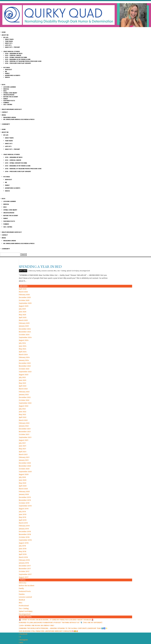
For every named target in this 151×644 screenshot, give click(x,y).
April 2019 (23, 520)
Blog (3, 85)
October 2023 (24, 369)
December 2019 (25, 497)
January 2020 (24, 494)
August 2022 (24, 406)
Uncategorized (9, 95)
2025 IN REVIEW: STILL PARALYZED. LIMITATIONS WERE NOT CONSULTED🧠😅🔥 (48, 631)
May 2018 (23, 551)
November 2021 (25, 432)
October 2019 (24, 503)
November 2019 (25, 500)
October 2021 (24, 434)
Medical (6, 89)
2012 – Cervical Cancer (13, 55)
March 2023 (23, 389)
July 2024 (22, 343)
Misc (5, 91)
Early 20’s (9, 43)
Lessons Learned (10, 87)
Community (6, 124)
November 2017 (25, 569)
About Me (5, 35)
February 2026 (24, 295)
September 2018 (25, 540)
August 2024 (24, 340)
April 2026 (23, 289)
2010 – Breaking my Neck (14, 53)
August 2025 (24, 306)
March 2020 (23, 489)
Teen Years (9, 41)
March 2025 (23, 320)
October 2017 (24, 571)
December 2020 (25, 463)
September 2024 (25, 337)
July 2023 (22, 377)
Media (4, 115)
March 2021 (23, 454)
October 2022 (24, 400)
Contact (5, 112)
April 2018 (23, 554)
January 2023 (24, 395)
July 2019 (22, 512)
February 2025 (24, 323)
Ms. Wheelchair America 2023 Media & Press (19, 119)
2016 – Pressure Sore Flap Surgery (18, 63)
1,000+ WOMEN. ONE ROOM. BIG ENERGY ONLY (37, 625)
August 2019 (24, 509)
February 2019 (24, 526)
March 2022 (23, 420)
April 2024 (23, 352)
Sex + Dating (8, 104)
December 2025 (25, 297)
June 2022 (23, 412)
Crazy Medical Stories (12, 51)
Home (4, 32)
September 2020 (25, 472)
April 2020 (23, 486)
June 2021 (23, 446)
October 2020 (24, 469)
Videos (7, 77)
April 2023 (23, 386)
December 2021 (25, 429)
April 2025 (23, 317)
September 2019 (25, 506)
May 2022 (22, 414)
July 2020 (22, 477)
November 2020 (25, 466)
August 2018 (24, 543)
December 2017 (25, 566)
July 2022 (22, 409)
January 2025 (24, 326)
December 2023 (25, 363)
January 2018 (24, 563)
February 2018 (24, 560)
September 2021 (25, 437)
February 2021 (24, 457)
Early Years (9, 39)
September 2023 (25, 372)
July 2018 (22, 546)
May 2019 (22, 517)
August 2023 (24, 375)
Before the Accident (11, 97)
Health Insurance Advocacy (12, 109)
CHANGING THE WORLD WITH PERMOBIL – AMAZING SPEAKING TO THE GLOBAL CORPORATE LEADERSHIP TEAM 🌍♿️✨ (63, 628)
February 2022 (24, 423)
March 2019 (23, 523)
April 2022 (23, 417)
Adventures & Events (13, 75)
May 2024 (23, 349)
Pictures (7, 68)
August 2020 (24, 474)
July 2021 (22, 443)
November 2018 (25, 534)
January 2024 (24, 360)
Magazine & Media (10, 117)
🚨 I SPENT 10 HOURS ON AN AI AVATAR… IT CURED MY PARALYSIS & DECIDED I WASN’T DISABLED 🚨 (56, 620)
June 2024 (23, 346)
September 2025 (25, 303)
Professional (24, 606)
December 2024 (25, 329)
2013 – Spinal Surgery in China (16, 57)
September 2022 (25, 403)
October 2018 (24, 537)
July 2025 (22, 309)
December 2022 (25, 397)
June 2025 (23, 312)
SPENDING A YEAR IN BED (40, 267)
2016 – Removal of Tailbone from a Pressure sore (23, 61)
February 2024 (24, 357)
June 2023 (23, 380)
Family (7, 73)
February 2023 (24, 392)
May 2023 (22, 383)
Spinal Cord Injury (10, 93)
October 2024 (24, 335)
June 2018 (23, 549)
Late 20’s (8, 45)
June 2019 (23, 514)
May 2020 (23, 483)
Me (6, 72)
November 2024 (25, 332)
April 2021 (23, 452)
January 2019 (24, 529)
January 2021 (24, 460)
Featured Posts (9, 101)
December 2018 (25, 532)
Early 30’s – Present (12, 47)
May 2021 (22, 449)
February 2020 (24, 492)
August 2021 (24, 440)
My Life (6, 37)
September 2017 (25, 574)
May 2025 (22, 315)
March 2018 (23, 557)
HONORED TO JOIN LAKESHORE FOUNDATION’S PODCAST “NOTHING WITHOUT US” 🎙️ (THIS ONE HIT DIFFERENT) (61, 623)
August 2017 (24, 577)
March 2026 (23, 292)
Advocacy (8, 70)
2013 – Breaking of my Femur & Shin (18, 59)
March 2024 (23, 355)
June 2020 (23, 480)
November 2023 (25, 366)
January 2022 (24, 426)
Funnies (6, 103)
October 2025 (24, 300)
